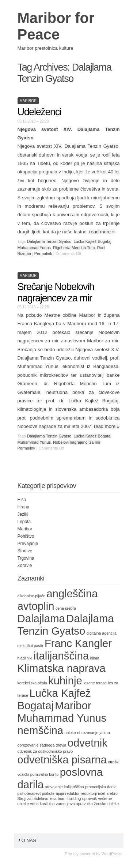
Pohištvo (26, 536)
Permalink (43, 253)
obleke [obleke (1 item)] (70, 733)
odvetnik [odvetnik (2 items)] (87, 743)
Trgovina (26, 558)
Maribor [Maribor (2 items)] (73, 705)
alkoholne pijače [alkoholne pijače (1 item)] (31, 596)
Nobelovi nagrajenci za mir (77, 442)
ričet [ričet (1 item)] (102, 793)
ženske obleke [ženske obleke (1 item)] (106, 804)
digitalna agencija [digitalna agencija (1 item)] (102, 633)
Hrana (24, 507)
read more (102, 232)
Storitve (25, 551)
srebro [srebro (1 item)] (112, 793)
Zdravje (25, 565)
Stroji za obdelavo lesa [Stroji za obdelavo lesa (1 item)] (37, 799)
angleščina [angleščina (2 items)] (72, 593)
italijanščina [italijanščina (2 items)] (61, 656)
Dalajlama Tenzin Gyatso (49, 241)
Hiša (22, 500)
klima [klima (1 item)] (95, 658)
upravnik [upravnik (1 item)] (90, 799)
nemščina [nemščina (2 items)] (41, 730)
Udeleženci (39, 112)
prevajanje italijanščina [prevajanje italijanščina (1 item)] (64, 787)
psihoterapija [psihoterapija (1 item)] (53, 793)
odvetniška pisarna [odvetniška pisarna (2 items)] (62, 760)
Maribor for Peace (56, 26)
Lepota (24, 522)
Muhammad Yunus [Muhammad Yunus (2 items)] (62, 718)
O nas (27, 840)
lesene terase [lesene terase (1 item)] (95, 683)
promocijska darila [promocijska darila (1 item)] (101, 787)
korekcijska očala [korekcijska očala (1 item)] (32, 683)
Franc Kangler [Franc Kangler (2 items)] (78, 643)
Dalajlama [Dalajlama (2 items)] (41, 618)
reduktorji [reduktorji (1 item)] (89, 793)
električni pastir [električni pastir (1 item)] (31, 646)
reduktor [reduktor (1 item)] (73, 793)
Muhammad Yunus (34, 248)
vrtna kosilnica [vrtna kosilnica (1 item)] (42, 804)
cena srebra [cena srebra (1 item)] (66, 608)
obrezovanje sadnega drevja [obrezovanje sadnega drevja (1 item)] (42, 745)
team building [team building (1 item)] (69, 799)
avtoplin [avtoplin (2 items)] (36, 606)
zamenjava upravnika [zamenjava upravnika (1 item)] (74, 804)
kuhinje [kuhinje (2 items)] (65, 681)
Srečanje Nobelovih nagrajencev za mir (56, 292)
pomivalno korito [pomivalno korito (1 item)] (45, 774)
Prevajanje (28, 544)
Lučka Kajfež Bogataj (92, 241)
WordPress (111, 854)
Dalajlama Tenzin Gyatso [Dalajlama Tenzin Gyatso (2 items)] (66, 625)
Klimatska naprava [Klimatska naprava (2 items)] (62, 668)
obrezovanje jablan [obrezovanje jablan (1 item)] (93, 733)
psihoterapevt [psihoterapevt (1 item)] (29, 793)
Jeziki (23, 514)
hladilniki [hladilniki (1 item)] (25, 658)
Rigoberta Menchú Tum (74, 248)
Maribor (28, 101)
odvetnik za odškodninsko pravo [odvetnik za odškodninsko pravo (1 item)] (45, 751)
